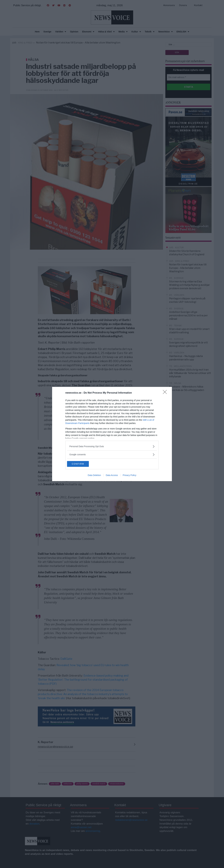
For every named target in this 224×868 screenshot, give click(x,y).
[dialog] (112, 434)
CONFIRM (82, 464)
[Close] (166, 393)
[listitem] (112, 446)
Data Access (112, 476)
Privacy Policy (129, 476)
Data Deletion (94, 476)
